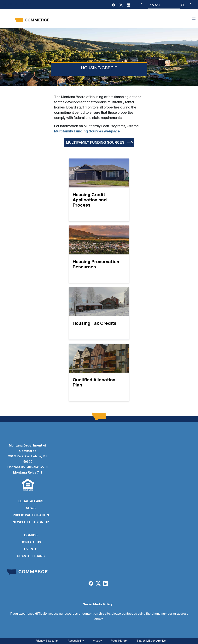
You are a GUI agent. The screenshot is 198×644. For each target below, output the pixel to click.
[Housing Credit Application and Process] (99, 190)
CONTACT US (31, 542)
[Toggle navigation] (194, 19)
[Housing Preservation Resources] (99, 254)
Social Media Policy (98, 605)
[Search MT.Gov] (164, 5)
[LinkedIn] (128, 5)
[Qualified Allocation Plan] (99, 372)
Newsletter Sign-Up (31, 522)
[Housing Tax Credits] (99, 313)
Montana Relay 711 (28, 473)
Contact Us (16, 467)
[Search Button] (183, 5)
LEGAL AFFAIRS (31, 502)
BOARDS (31, 536)
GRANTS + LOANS (31, 556)
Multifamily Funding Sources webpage (87, 132)
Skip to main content (17, 4)
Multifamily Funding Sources (95, 143)
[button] (139, 5)
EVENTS (31, 549)
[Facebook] (114, 5)
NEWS (31, 508)
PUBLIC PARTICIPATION (31, 515)
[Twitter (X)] (121, 5)
